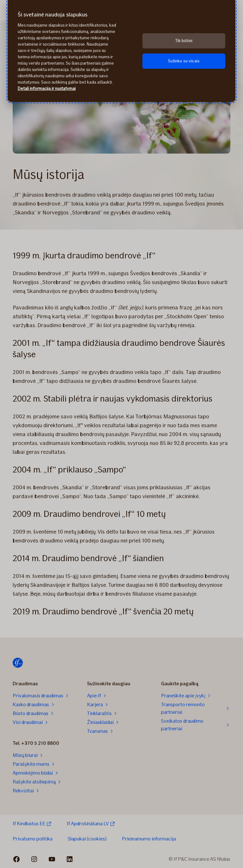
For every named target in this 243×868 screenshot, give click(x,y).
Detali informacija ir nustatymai (47, 89)
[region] (121, 51)
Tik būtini (184, 41)
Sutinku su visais (184, 61)
